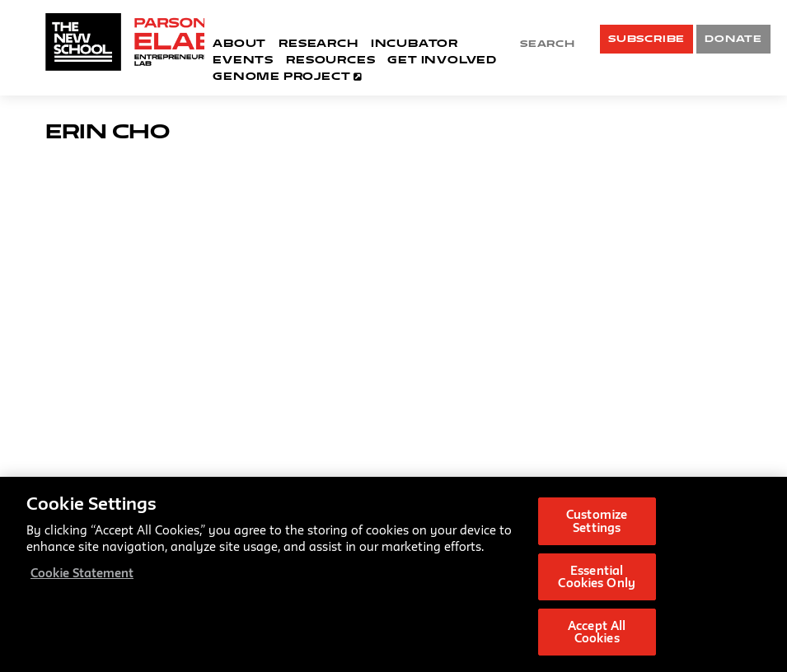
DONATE (733, 38)
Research (318, 43)
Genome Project (287, 76)
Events (243, 59)
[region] (393, 574)
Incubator (415, 43)
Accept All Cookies (597, 632)
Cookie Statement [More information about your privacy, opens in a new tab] (82, 573)
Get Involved (442, 59)
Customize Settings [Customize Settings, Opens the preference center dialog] (597, 521)
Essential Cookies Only (597, 577)
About (239, 43)
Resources (330, 59)
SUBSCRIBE (646, 38)
